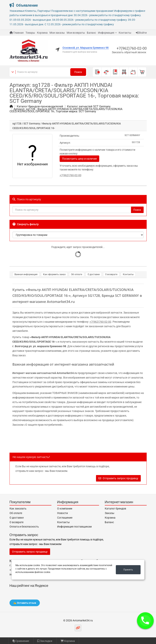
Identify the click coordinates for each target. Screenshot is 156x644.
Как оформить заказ (54, 274)
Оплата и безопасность (24, 527)
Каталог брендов (115, 509)
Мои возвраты (76, 33)
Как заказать (18, 509)
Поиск (78, 72)
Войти (141, 33)
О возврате (111, 274)
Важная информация (26, 274)
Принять (128, 570)
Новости (62, 513)
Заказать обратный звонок (129, 52)
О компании (65, 509)
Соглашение (65, 518)
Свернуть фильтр (26, 224)
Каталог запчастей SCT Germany (89, 106)
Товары (30, 33)
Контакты (125, 33)
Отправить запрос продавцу (118, 478)
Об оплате (77, 274)
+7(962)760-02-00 (132, 48)
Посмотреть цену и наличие (79, 159)
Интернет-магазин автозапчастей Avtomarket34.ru (45, 373)
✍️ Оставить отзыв (25, 603)
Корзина (42, 33)
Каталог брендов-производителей (40, 106)
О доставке (94, 274)
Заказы (110, 513)
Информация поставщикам (74, 527)
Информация (106, 33)
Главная (17, 33)
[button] (145, 621)
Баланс (91, 33)
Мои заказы (57, 33)
